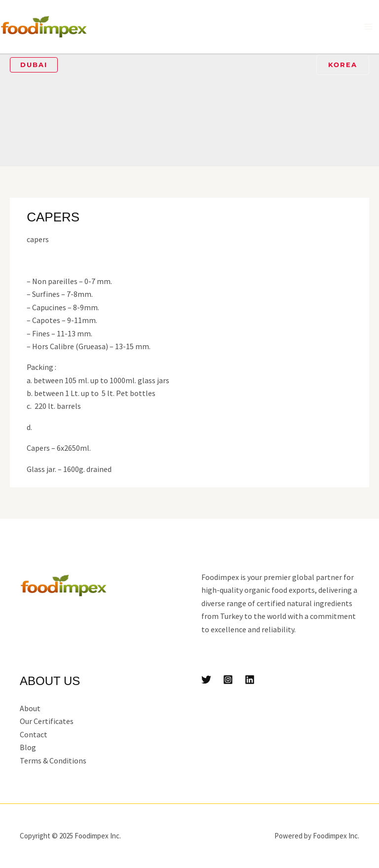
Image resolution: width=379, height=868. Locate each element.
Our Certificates (47, 721)
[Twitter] (206, 680)
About (30, 708)
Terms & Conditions (53, 760)
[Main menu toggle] (368, 27)
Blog (28, 747)
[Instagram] (228, 680)
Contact (34, 734)
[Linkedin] (250, 680)
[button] (34, 65)
